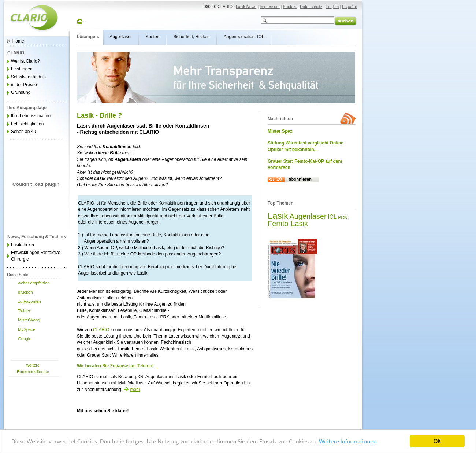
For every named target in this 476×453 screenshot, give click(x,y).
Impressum (269, 7)
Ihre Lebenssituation (31, 116)
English (332, 7)
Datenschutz (311, 7)
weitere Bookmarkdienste (33, 368)
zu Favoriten (29, 301)
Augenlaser (308, 216)
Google (25, 339)
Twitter (24, 311)
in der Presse (24, 85)
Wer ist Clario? (25, 61)
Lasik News (246, 7)
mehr (132, 390)
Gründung (21, 92)
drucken (25, 292)
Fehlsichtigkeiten (27, 124)
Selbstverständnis (28, 77)
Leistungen (22, 69)
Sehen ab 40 (23, 132)
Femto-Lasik (288, 224)
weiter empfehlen (34, 283)
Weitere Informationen (348, 442)
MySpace (27, 329)
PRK (343, 217)
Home (18, 41)
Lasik (278, 216)
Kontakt (290, 7)
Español (349, 7)
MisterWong (29, 320)
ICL (332, 217)
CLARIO (101, 330)
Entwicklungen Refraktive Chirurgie (36, 256)
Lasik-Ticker (23, 245)
